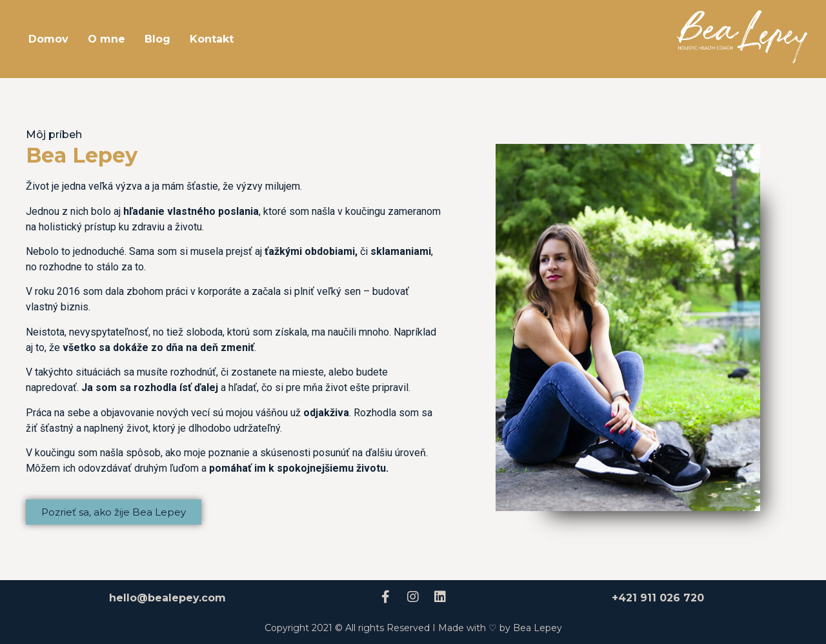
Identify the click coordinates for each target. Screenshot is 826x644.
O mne (106, 39)
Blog (157, 39)
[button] (114, 512)
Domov (48, 39)
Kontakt (212, 39)
